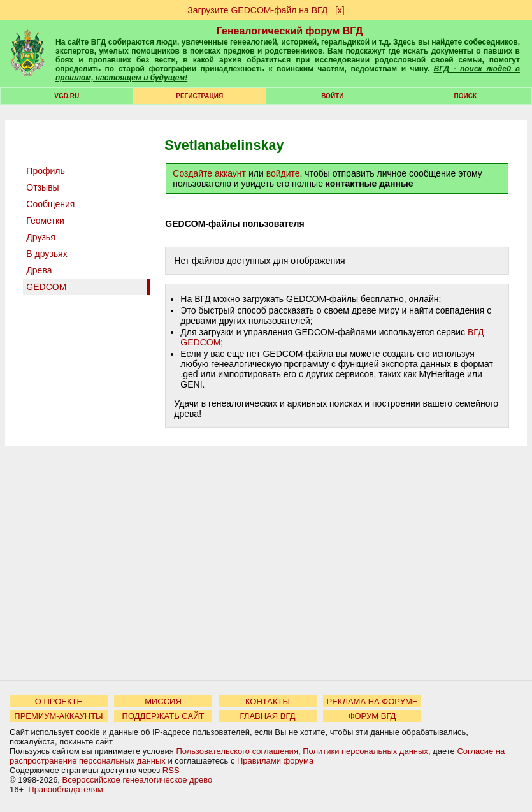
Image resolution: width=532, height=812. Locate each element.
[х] (340, 10)
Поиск (465, 96)
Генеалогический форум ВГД (290, 31)
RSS (171, 770)
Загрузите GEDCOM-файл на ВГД (257, 10)
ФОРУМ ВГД (372, 716)
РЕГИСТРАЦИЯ (199, 96)
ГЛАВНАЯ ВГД (268, 716)
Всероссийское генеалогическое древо (138, 780)
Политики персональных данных (365, 751)
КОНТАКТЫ (268, 701)
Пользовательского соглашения (237, 751)
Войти (332, 96)
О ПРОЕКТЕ (59, 701)
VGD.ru (67, 96)
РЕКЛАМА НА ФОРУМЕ (372, 701)
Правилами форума (275, 761)
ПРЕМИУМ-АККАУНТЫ (58, 716)
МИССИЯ (163, 701)
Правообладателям (65, 789)
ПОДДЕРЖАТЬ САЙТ (163, 716)
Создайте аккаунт (209, 173)
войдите (283, 173)
